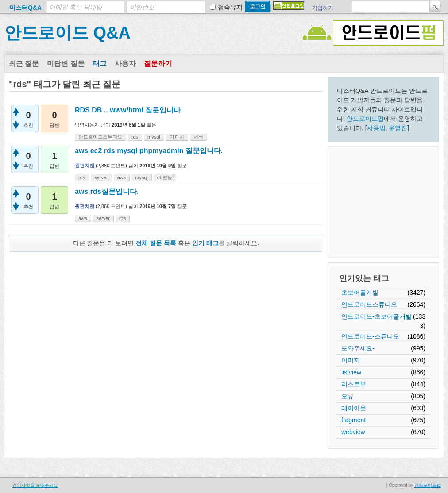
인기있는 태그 (364, 278)
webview (353, 432)
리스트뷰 (354, 384)
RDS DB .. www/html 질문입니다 (128, 110)
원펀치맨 (85, 166)
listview (351, 372)
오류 (348, 396)
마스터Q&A (25, 8)
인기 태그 (205, 243)
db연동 (165, 177)
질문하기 (158, 64)
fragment (353, 420)
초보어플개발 (360, 293)
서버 (198, 137)
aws (122, 177)
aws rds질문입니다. (107, 191)
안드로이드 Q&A (68, 33)
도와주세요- (358, 348)
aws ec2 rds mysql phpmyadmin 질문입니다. (149, 151)
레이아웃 (354, 408)
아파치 (177, 137)
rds (135, 137)
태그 (100, 64)
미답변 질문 (66, 64)
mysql (154, 137)
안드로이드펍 (365, 119)
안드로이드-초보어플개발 (377, 316)
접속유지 (230, 7)
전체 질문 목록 (156, 243)
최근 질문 (24, 64)
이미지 (351, 360)
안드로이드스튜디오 (369, 304)
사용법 (376, 128)
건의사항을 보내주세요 (35, 485)
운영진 (398, 128)
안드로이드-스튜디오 (370, 336)
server (101, 177)
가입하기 (323, 8)
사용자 (125, 64)
